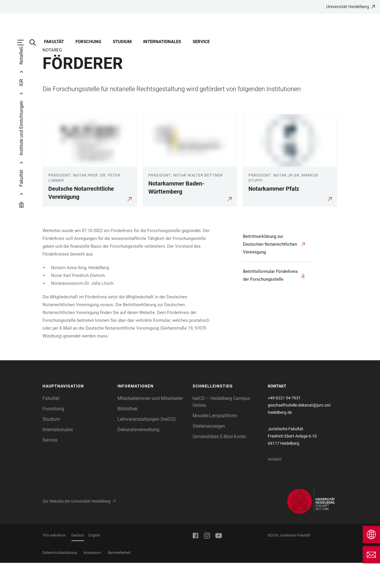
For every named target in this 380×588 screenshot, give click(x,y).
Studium (122, 42)
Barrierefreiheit (119, 578)
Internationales (162, 42)
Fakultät (54, 42)
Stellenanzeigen (209, 451)
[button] (77, 411)
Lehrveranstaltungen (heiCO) (147, 444)
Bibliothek (128, 434)
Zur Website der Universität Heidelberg (76, 526)
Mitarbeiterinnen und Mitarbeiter (150, 423)
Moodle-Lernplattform (215, 441)
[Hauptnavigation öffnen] (23, 43)
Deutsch (78, 561)
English (94, 561)
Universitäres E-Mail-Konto (219, 462)
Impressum (92, 578)
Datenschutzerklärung (60, 578)
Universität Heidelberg (348, 7)
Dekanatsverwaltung (138, 455)
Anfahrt (275, 484)
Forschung (88, 42)
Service (201, 42)
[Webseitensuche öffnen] (36, 43)
